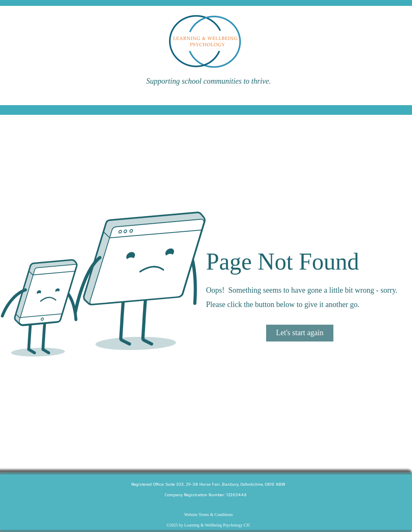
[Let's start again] (300, 333)
